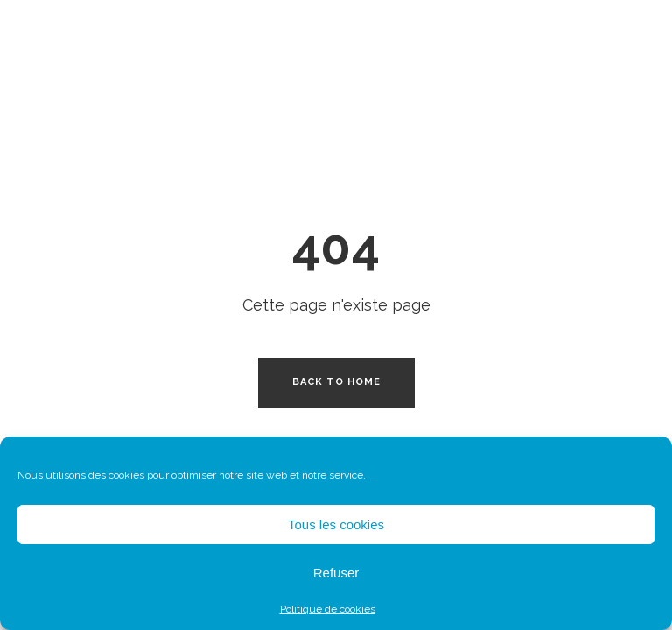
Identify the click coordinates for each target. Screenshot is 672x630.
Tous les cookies (336, 525)
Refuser (336, 573)
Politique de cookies (328, 609)
